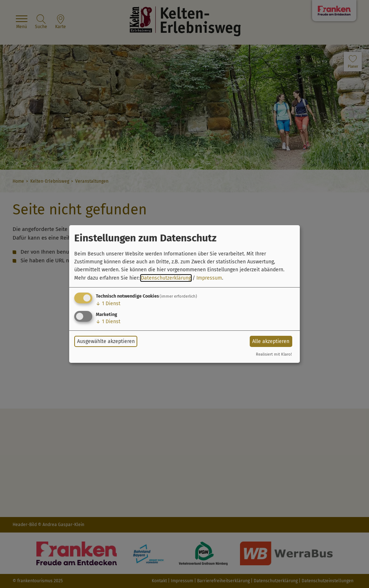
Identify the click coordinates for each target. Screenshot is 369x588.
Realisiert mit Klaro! (274, 354)
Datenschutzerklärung (166, 278)
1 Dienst (108, 304)
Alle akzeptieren (271, 341)
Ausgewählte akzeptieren (106, 341)
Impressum (209, 278)
